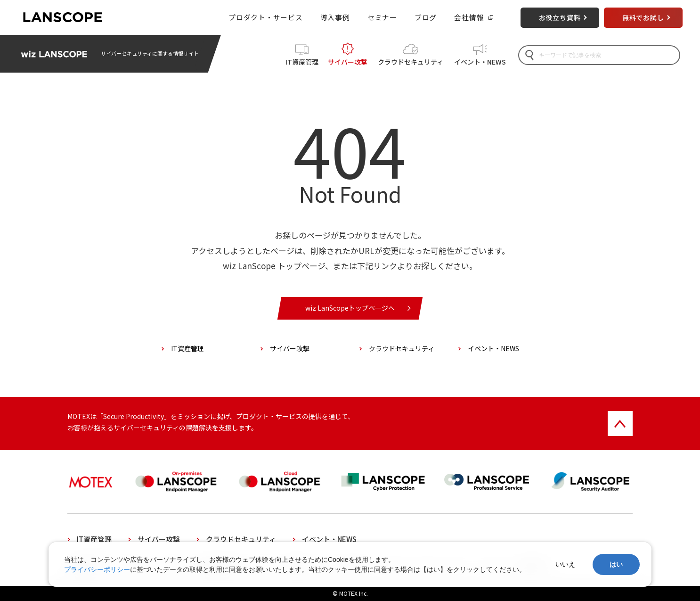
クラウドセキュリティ (411, 62)
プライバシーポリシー (97, 569)
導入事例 (335, 17)
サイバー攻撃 (348, 62)
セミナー (382, 17)
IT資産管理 (302, 62)
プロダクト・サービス (265, 17)
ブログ (426, 17)
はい (616, 564)
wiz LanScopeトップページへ (350, 308)
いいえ (565, 564)
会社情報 (469, 17)
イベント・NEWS (480, 62)
